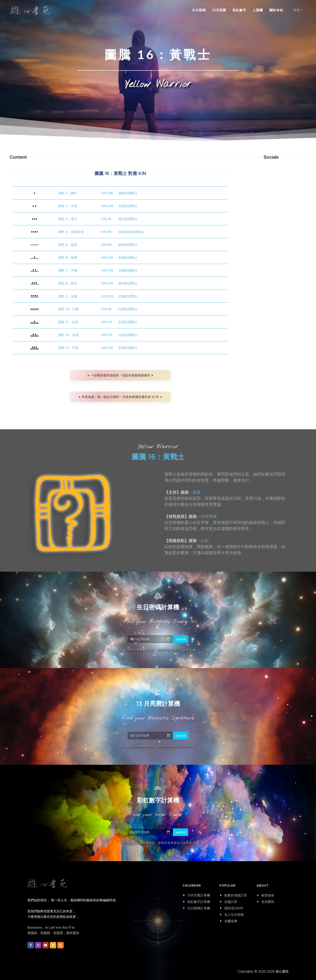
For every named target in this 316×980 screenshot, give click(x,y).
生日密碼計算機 (199, 908)
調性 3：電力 (68, 219)
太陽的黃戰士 (128, 296)
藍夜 (197, 492)
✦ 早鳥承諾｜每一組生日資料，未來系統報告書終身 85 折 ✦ (120, 397)
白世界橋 (209, 516)
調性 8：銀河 (68, 283)
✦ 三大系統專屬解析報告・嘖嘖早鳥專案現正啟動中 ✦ (158, 649)
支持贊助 (268, 902)
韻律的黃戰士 (128, 258)
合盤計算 (231, 902)
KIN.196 (107, 193)
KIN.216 (107, 283)
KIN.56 (106, 232)
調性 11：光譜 (68, 322)
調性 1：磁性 (68, 193)
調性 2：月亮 (68, 206)
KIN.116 (107, 335)
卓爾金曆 (231, 921)
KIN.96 (107, 245)
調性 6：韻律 (68, 258)
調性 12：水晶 (68, 335)
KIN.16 (106, 219)
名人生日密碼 (234, 915)
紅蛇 (205, 541)
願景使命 (268, 895)
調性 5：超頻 (68, 245)
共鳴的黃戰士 (128, 270)
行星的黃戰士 (128, 309)
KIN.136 (107, 258)
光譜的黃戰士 (128, 322)
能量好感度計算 (236, 895)
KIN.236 (107, 206)
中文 (297, 10)
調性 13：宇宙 (68, 348)
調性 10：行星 (69, 309)
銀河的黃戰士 (128, 283)
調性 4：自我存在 (71, 232)
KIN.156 (107, 348)
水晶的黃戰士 (128, 335)
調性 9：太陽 (68, 296)
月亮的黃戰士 (128, 206)
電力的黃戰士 (128, 219)
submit (181, 639)
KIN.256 (107, 296)
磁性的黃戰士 (128, 193)
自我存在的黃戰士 (131, 232)
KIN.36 (106, 309)
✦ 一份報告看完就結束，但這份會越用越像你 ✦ (120, 375)
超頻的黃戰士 (128, 245)
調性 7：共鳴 (68, 270)
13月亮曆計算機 (199, 895)
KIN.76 (107, 322)
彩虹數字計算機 (199, 902)
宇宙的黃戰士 (128, 348)
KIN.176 (107, 270)
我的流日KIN (234, 908)
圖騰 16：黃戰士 (158, 457)
